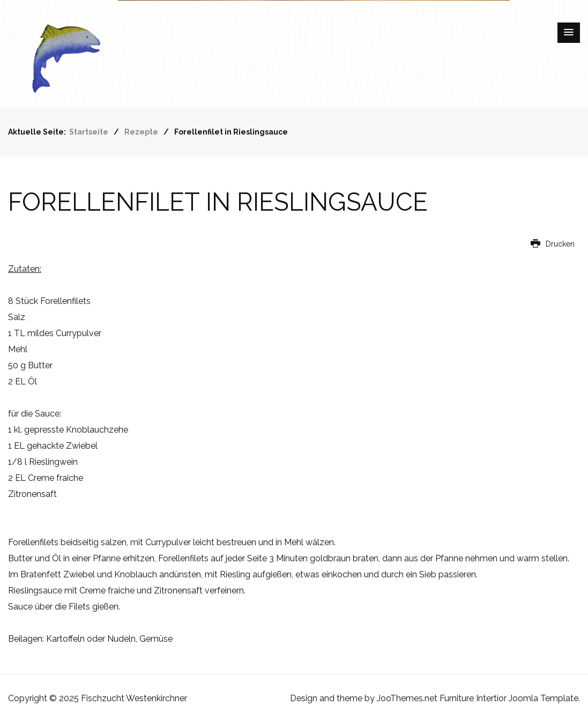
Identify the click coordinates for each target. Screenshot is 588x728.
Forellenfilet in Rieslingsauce (218, 202)
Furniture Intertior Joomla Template (509, 698)
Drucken (553, 244)
